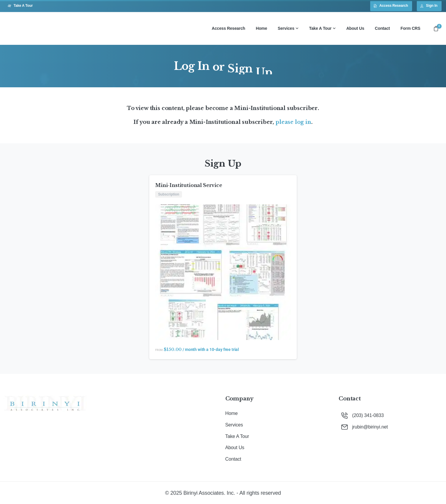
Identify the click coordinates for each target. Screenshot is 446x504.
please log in (293, 122)
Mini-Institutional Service (189, 185)
